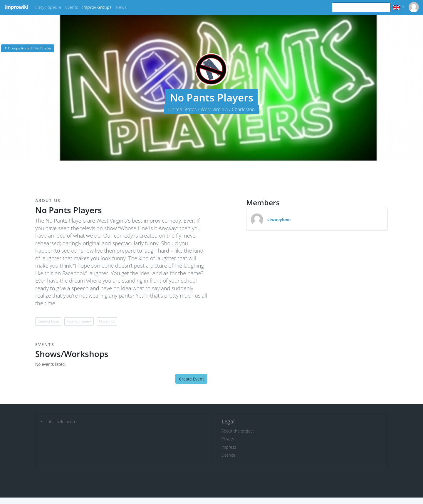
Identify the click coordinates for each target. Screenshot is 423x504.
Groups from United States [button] (28, 48)
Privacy (228, 439)
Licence (228, 455)
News (121, 7)
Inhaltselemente (62, 422)
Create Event (191, 379)
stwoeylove (279, 220)
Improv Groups (97, 7)
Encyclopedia (48, 7)
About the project (238, 431)
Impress (229, 447)
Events (72, 7)
